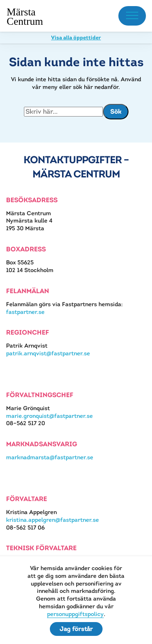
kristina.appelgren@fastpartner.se (52, 520)
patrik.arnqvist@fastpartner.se (48, 353)
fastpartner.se (25, 312)
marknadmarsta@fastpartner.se (50, 457)
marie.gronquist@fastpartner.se (49, 416)
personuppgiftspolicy (75, 614)
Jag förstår (76, 629)
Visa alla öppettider (76, 38)
